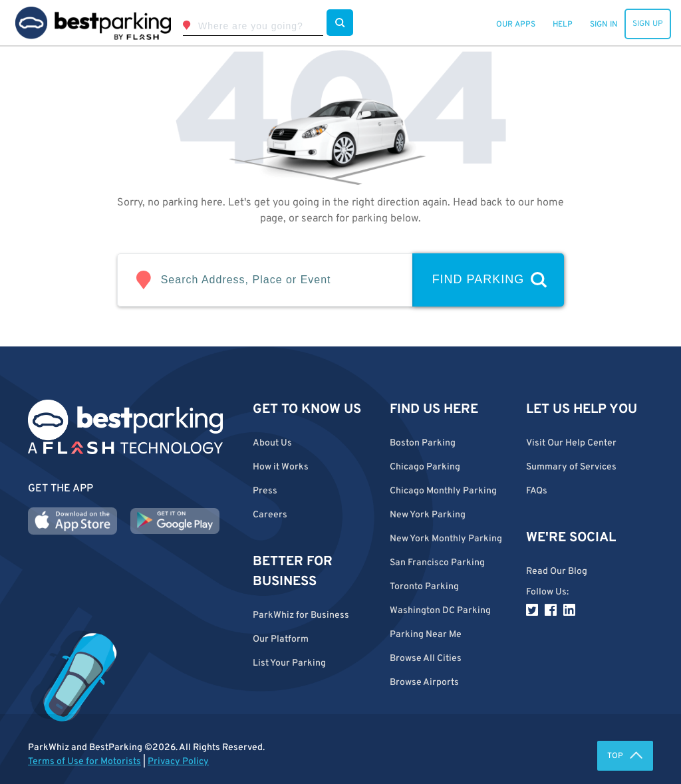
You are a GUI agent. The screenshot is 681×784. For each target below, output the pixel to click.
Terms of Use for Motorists (84, 762)
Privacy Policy (178, 762)
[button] (448, 659)
